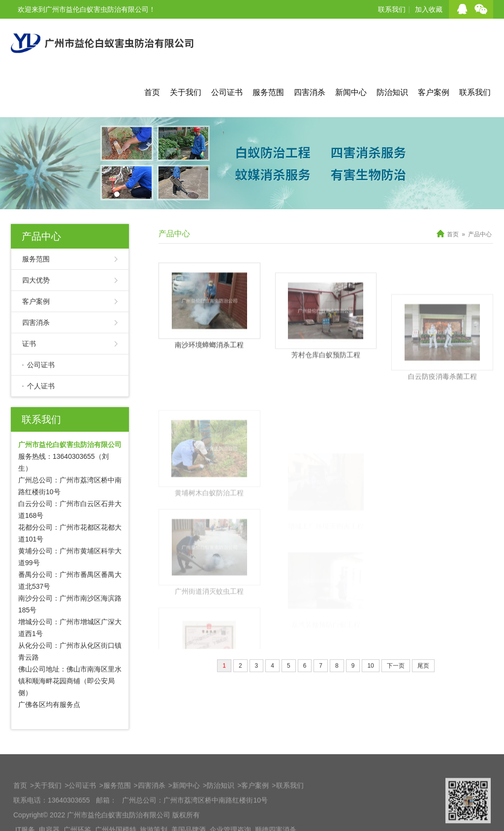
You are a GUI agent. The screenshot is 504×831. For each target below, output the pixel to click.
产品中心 (41, 236)
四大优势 (36, 280)
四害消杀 (310, 92)
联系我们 (392, 9)
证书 (29, 344)
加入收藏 (429, 9)
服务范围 (268, 92)
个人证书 (41, 386)
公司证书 (227, 92)
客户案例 (434, 92)
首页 (152, 92)
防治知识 (392, 92)
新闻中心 (351, 92)
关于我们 (186, 92)
